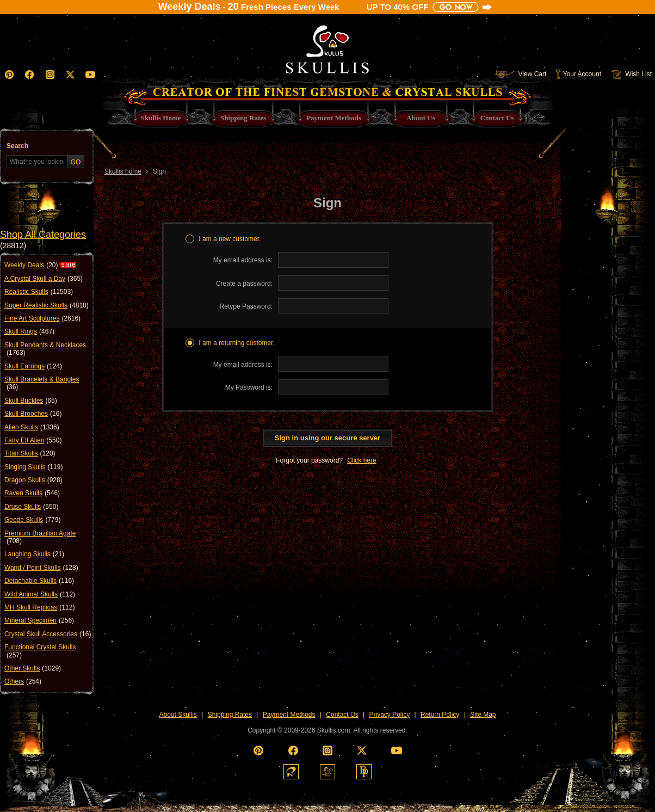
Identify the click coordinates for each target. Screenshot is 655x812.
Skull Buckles (31, 401)
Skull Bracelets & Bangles (42, 383)
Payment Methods (289, 715)
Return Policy (440, 715)
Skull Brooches (33, 414)
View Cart (521, 74)
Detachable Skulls (39, 581)
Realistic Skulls (39, 292)
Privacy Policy (390, 715)
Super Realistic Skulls (47, 305)
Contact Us (342, 715)
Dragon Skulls (33, 480)
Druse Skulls (31, 507)
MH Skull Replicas (39, 607)
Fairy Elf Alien (33, 440)
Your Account (578, 74)
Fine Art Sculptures (42, 318)
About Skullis (178, 715)
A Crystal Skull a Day (44, 279)
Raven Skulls (32, 493)
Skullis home (123, 171)
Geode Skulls (32, 520)
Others (23, 681)
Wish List (631, 74)
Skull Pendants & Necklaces (45, 349)
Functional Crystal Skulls (40, 651)
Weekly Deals (31, 265)
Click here (362, 460)
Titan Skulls (30, 453)
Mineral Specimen (39, 620)
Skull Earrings (33, 366)
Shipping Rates (230, 715)
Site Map (483, 715)
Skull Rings (29, 331)
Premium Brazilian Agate (40, 537)
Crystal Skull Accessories (48, 634)
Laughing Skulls (34, 554)
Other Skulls (33, 668)
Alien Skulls (32, 427)
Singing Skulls (33, 467)
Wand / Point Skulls (41, 568)
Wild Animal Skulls (40, 594)
